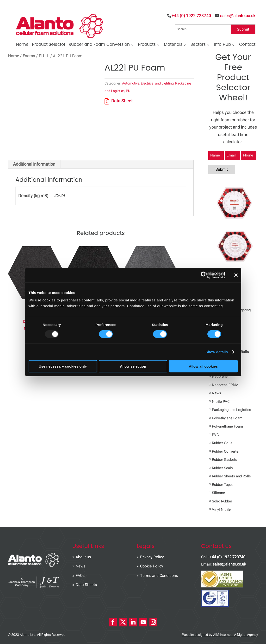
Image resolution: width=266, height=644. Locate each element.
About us (83, 557)
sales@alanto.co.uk (229, 564)
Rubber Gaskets (225, 460)
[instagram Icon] (153, 622)
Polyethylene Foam (227, 418)
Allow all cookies (203, 366)
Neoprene (220, 377)
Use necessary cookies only (63, 366)
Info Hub (222, 45)
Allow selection (133, 366)
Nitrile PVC (221, 402)
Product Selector (49, 45)
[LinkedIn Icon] (133, 622)
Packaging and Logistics (232, 410)
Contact (247, 45)
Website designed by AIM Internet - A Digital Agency (220, 635)
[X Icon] (123, 622)
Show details (217, 352)
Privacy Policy (152, 557)
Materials (173, 45)
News (217, 393)
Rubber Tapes (223, 485)
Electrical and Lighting (157, 83)
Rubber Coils (222, 443)
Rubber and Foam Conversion (99, 45)
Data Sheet (119, 101)
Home (22, 45)
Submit (243, 29)
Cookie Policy (152, 566)
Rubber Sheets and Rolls (231, 476)
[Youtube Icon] (143, 622)
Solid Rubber (222, 501)
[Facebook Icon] (113, 622)
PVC (215, 435)
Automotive (131, 83)
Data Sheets (86, 585)
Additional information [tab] (34, 164)
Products (147, 45)
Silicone (218, 493)
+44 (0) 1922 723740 (191, 16)
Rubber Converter (226, 451)
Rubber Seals (222, 468)
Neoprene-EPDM (225, 385)
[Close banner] (236, 275)
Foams (29, 56)
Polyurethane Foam (227, 426)
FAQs (80, 576)
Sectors (198, 45)
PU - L (44, 56)
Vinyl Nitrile (221, 509)
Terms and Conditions (159, 576)
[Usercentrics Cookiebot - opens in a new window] (204, 275)
